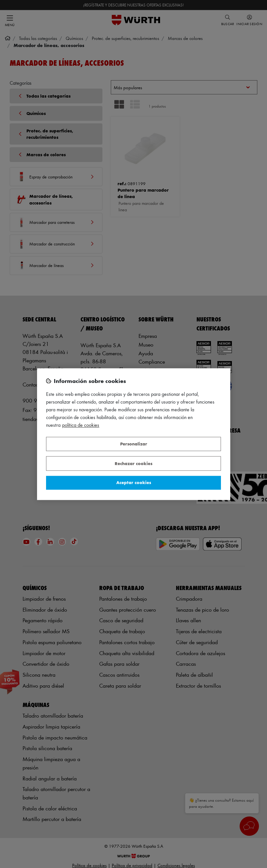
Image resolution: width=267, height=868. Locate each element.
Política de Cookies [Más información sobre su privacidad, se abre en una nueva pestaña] (81, 425)
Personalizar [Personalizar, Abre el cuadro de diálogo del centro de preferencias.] (134, 444)
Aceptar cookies (134, 483)
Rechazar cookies (133, 463)
